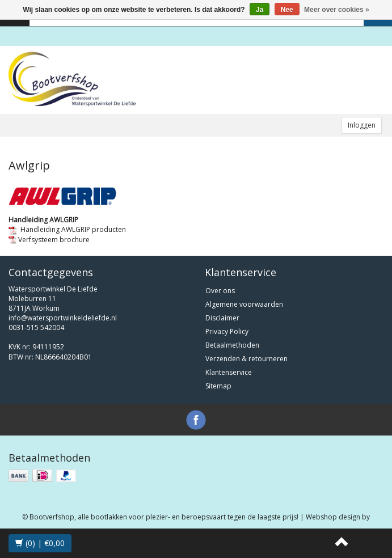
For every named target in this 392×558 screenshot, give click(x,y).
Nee (287, 10)
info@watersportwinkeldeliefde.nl (63, 318)
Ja (260, 10)
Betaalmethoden (232, 345)
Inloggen (362, 125)
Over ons (220, 291)
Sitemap (218, 386)
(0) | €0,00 (40, 543)
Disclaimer (222, 318)
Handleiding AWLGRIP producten (67, 229)
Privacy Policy (227, 331)
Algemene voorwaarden (244, 304)
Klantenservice (229, 372)
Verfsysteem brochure (49, 240)
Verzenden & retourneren (246, 359)
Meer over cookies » (337, 10)
